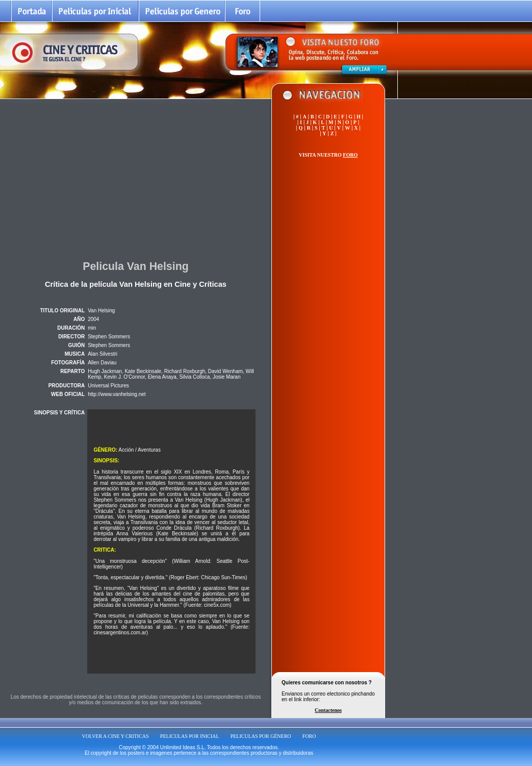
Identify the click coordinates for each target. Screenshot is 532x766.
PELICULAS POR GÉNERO (261, 736)
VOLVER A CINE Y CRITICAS (116, 736)
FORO (309, 736)
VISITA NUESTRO (328, 155)
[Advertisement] (136, 178)
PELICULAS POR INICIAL (190, 736)
